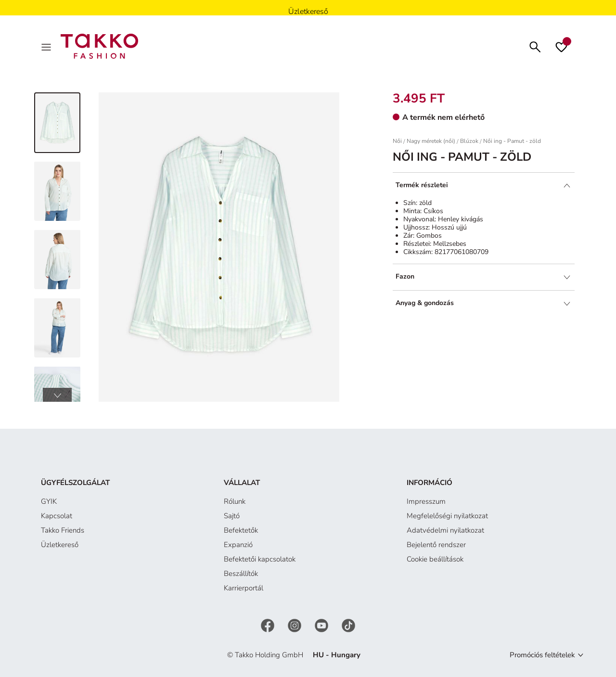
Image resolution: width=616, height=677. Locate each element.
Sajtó (232, 516)
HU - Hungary (337, 655)
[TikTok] (348, 625)
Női (397, 141)
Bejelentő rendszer (436, 545)
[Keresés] (535, 46)
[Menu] (47, 46)
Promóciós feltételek (542, 655)
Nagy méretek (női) (431, 141)
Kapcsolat (57, 516)
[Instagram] (295, 625)
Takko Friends (63, 530)
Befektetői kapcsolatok (260, 559)
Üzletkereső (60, 545)
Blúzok (469, 141)
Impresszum (426, 501)
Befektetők (241, 530)
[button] (57, 395)
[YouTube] (322, 625)
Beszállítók (241, 574)
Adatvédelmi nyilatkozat (445, 530)
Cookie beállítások (435, 559)
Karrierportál (244, 588)
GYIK (49, 501)
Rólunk (235, 501)
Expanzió (238, 545)
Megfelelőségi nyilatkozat (447, 516)
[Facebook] (269, 625)
